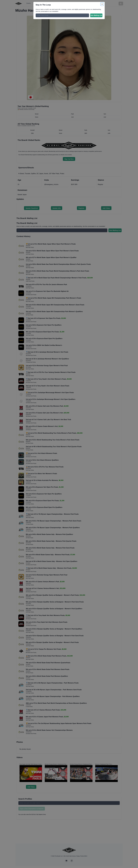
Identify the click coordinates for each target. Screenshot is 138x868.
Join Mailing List (96, 15)
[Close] (102, 4)
